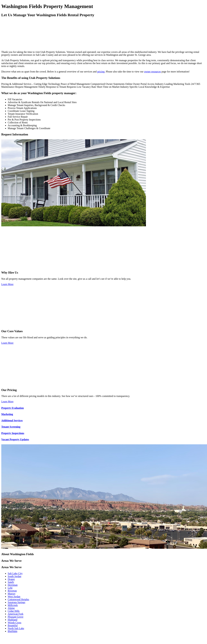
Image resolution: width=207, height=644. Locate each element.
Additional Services (12, 420)
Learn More (7, 284)
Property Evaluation (13, 408)
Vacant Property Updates (15, 439)
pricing (101, 72)
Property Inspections (13, 433)
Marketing (7, 414)
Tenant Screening (11, 427)
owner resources (153, 72)
